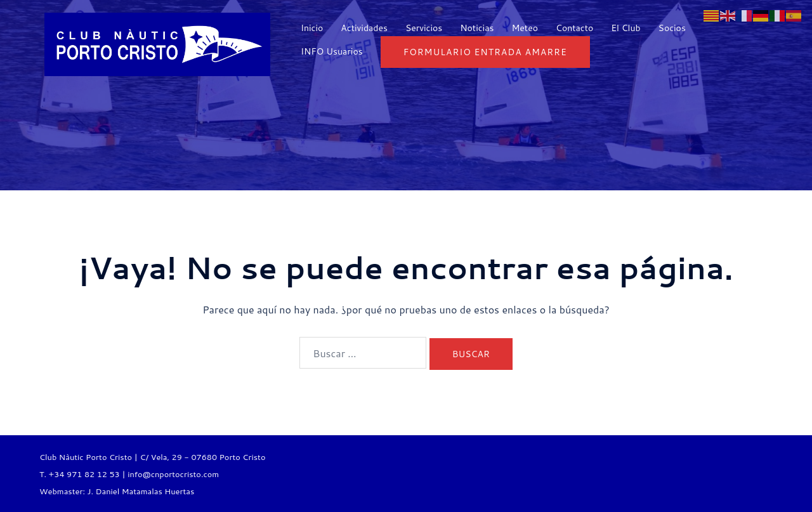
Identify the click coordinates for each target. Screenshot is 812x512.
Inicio (312, 28)
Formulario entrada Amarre (485, 52)
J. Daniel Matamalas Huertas (141, 491)
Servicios (424, 28)
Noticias (477, 28)
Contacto (574, 28)
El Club (625, 28)
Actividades (364, 28)
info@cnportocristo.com (173, 474)
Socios (672, 28)
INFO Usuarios (332, 51)
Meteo (525, 28)
